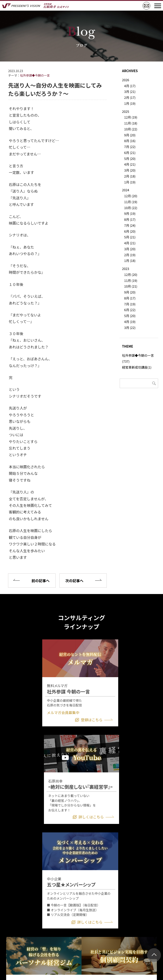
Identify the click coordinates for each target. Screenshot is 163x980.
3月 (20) (130, 170)
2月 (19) (130, 255)
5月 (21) (130, 237)
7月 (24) (130, 225)
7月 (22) (130, 147)
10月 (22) (131, 129)
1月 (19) (130, 103)
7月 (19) (130, 304)
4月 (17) (130, 86)
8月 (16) (130, 141)
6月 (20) (130, 231)
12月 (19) (131, 117)
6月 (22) (130, 310)
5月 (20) (130, 159)
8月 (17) (130, 219)
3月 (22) (130, 328)
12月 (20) (131, 196)
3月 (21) (130, 92)
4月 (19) (130, 322)
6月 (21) (130, 153)
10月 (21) (131, 286)
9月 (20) (130, 135)
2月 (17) (130, 97)
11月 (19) (131, 202)
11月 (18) (131, 123)
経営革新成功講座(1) (137, 367)
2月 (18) (130, 176)
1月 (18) (130, 261)
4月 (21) (130, 164)
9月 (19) (130, 213)
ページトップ (154, 955)
